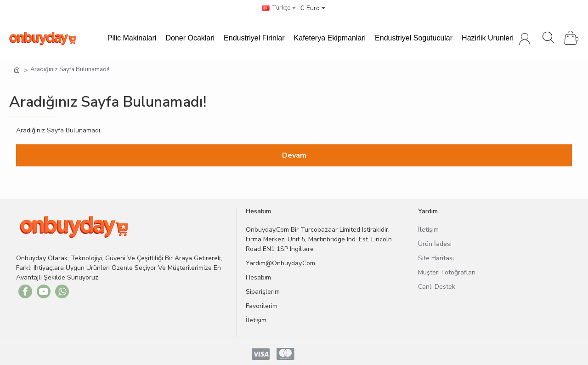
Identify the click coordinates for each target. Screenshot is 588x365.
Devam (294, 155)
